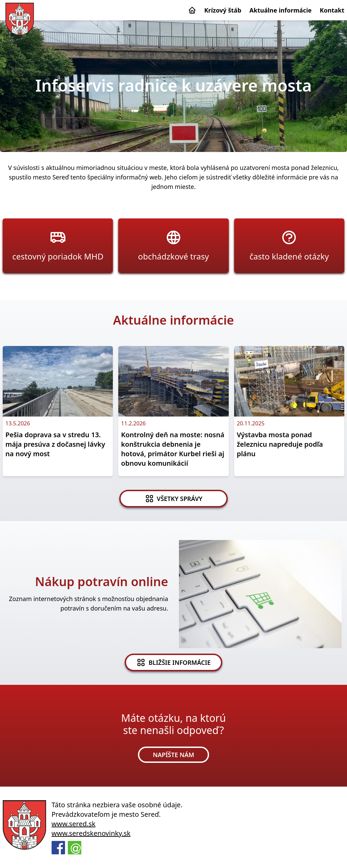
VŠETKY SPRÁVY (174, 499)
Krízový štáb (223, 10)
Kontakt (332, 10)
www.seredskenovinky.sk (91, 833)
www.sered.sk (74, 824)
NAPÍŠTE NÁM (173, 755)
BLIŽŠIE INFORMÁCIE (173, 662)
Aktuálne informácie (281, 10)
